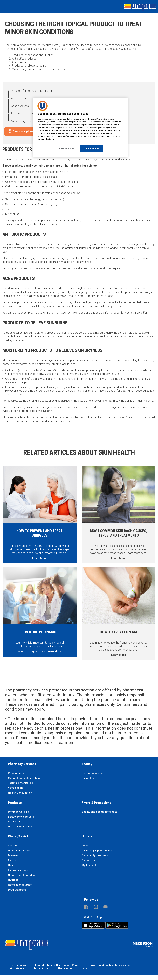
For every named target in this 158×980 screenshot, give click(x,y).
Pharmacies (65, 973)
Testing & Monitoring (21, 787)
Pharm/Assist (18, 841)
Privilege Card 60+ (19, 816)
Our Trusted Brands (20, 831)
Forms (12, 865)
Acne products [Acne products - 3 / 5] (20, 106)
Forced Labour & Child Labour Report (58, 969)
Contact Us (88, 865)
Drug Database (17, 894)
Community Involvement (96, 860)
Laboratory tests (18, 875)
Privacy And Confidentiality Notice (110, 969)
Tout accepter (92, 148)
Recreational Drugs (20, 889)
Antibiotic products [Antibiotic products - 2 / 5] (22, 98)
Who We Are (17, 973)
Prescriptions (16, 778)
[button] (86, 912)
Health (12, 870)
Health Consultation (20, 797)
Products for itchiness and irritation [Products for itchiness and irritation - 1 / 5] (32, 91)
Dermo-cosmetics (92, 778)
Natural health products (23, 879)
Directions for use (19, 855)
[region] (80, 128)
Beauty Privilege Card (21, 821)
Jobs (85, 850)
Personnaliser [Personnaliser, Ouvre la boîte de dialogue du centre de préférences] (67, 148)
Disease (13, 860)
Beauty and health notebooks (99, 816)
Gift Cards (14, 826)
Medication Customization (24, 783)
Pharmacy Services (22, 769)
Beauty (87, 769)
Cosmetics (88, 783)
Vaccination (15, 792)
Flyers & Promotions (97, 807)
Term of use (41, 973)
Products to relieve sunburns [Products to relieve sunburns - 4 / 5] (28, 114)
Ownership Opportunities (97, 855)
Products (15, 807)
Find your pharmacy (26, 131)
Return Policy (18, 969)
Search (12, 850)
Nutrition (13, 884)
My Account (89, 870)
